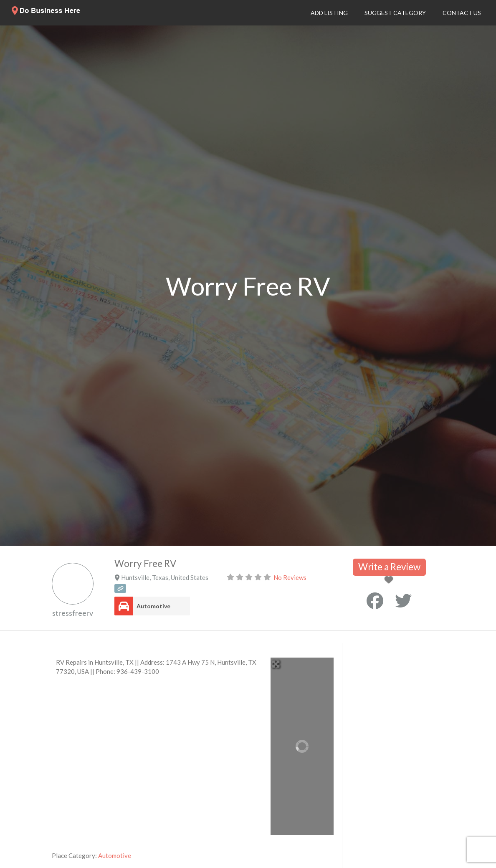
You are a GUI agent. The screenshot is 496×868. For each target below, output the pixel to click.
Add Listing (329, 13)
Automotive (153, 606)
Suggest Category (395, 13)
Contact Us (462, 13)
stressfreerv (73, 613)
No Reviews (290, 577)
